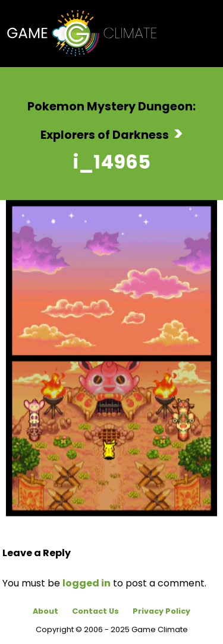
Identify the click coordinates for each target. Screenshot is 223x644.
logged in (87, 583)
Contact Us (95, 611)
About (45, 611)
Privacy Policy (161, 611)
